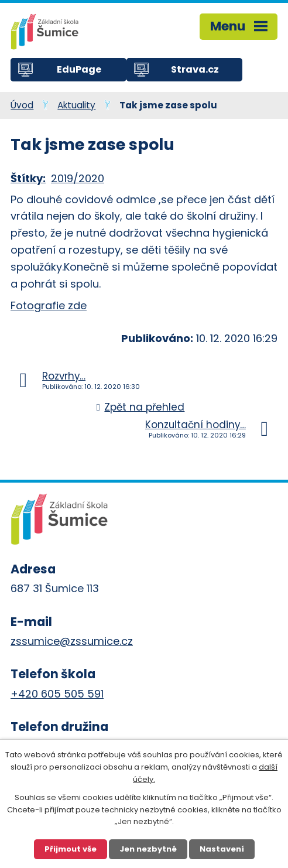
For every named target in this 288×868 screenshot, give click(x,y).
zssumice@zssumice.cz (72, 641)
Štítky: (28, 178)
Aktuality (76, 105)
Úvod (22, 105)
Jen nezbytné (148, 849)
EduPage (79, 69)
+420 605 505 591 (57, 694)
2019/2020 (78, 178)
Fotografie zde (49, 305)
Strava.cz (195, 69)
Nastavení (222, 849)
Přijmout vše (71, 849)
